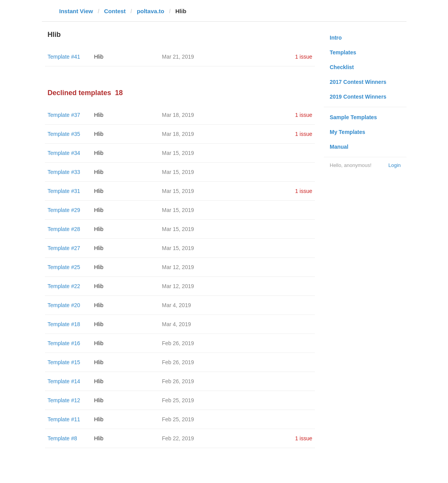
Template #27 (64, 248)
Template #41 (64, 57)
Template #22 (64, 286)
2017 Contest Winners (358, 82)
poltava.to (151, 11)
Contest (115, 11)
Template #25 (64, 267)
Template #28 (64, 229)
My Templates (348, 132)
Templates (343, 52)
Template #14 (64, 381)
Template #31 (64, 191)
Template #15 (64, 362)
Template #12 (64, 400)
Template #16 (64, 343)
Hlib (99, 57)
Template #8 (62, 438)
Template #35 (64, 134)
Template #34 (64, 153)
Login (394, 165)
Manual (339, 147)
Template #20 (64, 305)
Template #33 (64, 172)
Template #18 (64, 324)
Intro (336, 38)
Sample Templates (353, 117)
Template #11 (64, 419)
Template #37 (64, 115)
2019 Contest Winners (358, 97)
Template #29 (64, 210)
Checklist (342, 67)
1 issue (304, 57)
